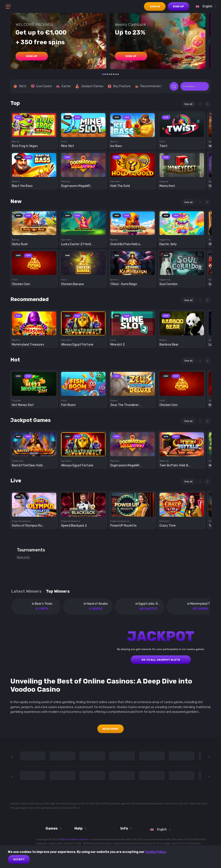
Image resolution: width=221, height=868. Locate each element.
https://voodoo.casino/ (74, 839)
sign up (178, 6)
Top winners (58, 591)
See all (188, 104)
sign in (155, 6)
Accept (19, 859)
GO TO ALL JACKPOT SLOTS (161, 660)
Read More (110, 729)
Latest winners (26, 591)
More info (23, 557)
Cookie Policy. (156, 852)
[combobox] (205, 6)
